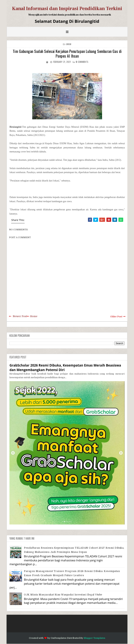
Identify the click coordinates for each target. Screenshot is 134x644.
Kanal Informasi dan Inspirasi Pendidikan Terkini (67, 9)
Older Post (116, 317)
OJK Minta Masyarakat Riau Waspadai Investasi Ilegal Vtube (63, 595)
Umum (69, 44)
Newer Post (20, 316)
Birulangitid (15, 127)
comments (82, 62)
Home (34, 316)
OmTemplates (59, 638)
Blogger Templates (94, 638)
